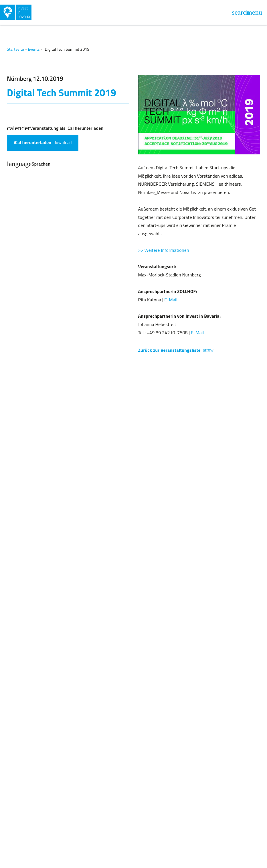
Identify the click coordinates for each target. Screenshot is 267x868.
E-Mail (171, 300)
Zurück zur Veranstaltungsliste (176, 350)
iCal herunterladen (43, 142)
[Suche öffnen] (241, 12)
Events (34, 49)
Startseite (15, 49)
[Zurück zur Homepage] (66, 12)
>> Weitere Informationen (164, 250)
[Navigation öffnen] (254, 12)
